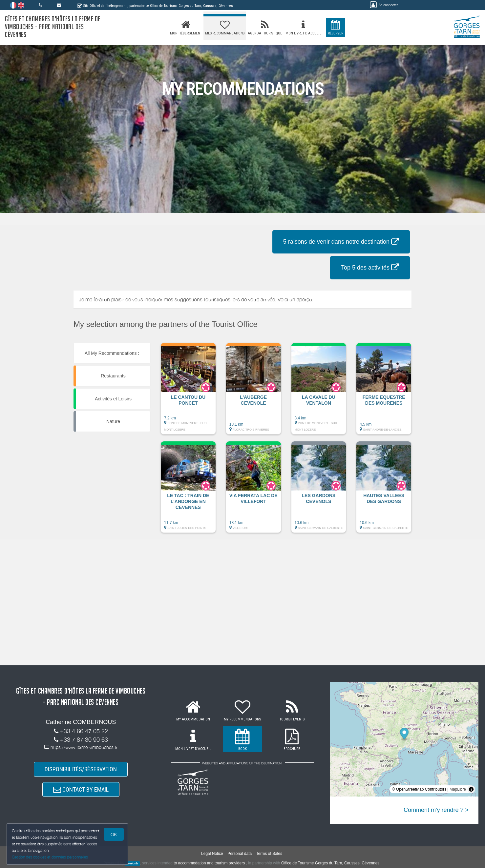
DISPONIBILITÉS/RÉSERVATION (81, 769)
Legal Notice (212, 854)
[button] (188, 392)
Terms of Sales (269, 854)
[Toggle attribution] (471, 789)
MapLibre (458, 789)
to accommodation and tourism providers (209, 863)
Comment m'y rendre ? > (436, 810)
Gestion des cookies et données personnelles (50, 857)
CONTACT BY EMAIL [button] (81, 789)
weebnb (133, 863)
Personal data (240, 854)
